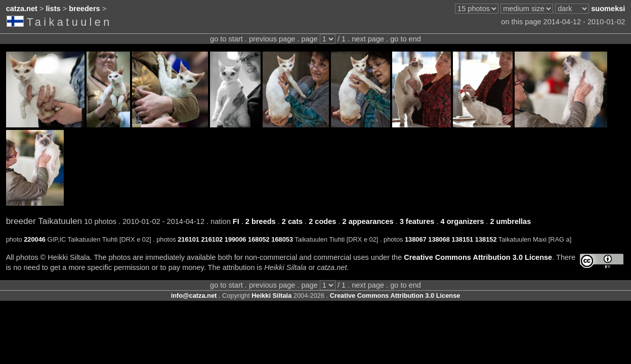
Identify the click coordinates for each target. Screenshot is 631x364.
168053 (282, 239)
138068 (439, 239)
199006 (236, 239)
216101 (188, 239)
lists (53, 9)
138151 (463, 239)
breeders (84, 9)
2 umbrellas (510, 221)
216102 (212, 239)
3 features (417, 221)
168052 (259, 239)
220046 (35, 239)
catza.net (22, 9)
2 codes (322, 221)
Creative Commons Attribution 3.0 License (478, 257)
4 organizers (462, 221)
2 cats (292, 221)
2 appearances (368, 221)
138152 (486, 239)
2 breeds (261, 221)
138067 (416, 239)
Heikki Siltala (271, 295)
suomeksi (608, 9)
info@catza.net (194, 295)
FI (236, 221)
